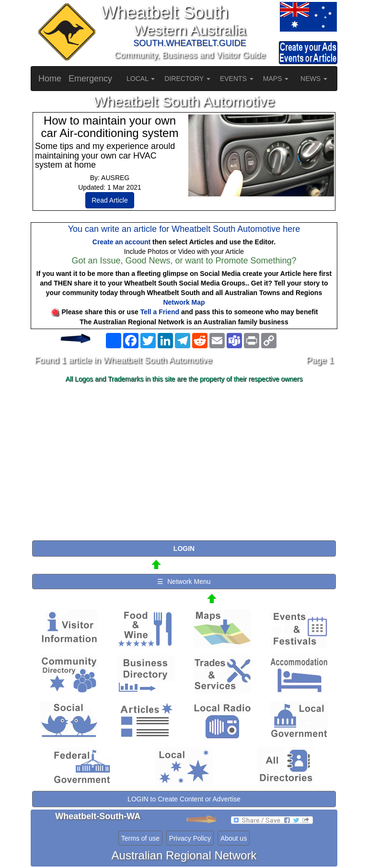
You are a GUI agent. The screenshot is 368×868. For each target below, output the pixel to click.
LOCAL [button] (141, 79)
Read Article (109, 200)
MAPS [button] (276, 79)
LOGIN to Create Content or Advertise (184, 799)
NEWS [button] (314, 79)
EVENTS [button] (237, 79)
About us (234, 838)
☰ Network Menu (184, 582)
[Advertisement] (184, 462)
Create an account (121, 242)
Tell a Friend (160, 312)
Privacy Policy (190, 838)
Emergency (90, 79)
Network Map (184, 302)
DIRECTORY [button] (187, 79)
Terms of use (140, 838)
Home (50, 79)
